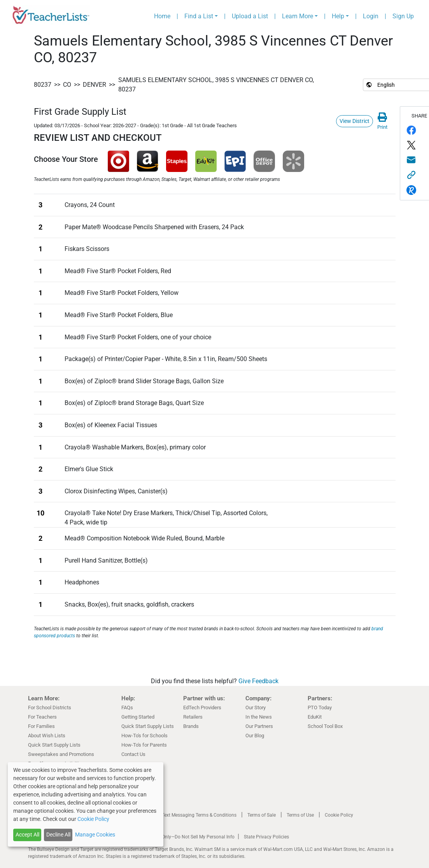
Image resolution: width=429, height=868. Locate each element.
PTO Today (320, 708)
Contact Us (133, 754)
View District (355, 121)
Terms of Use (300, 815)
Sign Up (403, 16)
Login (371, 16)
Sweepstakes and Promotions (61, 754)
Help (338, 16)
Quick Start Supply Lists (54, 745)
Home (162, 16)
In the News (259, 717)
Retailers (193, 717)
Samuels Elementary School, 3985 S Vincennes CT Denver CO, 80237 (216, 85)
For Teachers (42, 717)
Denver (95, 85)
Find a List (199, 16)
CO (67, 85)
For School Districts (50, 708)
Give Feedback (258, 681)
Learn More (298, 16)
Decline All (58, 835)
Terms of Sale (262, 815)
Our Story (256, 708)
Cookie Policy (339, 815)
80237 (43, 85)
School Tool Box (325, 726)
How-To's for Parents (144, 745)
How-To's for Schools (144, 736)
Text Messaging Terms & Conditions (199, 815)
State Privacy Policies (266, 837)
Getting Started (138, 717)
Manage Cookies (95, 835)
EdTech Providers (202, 708)
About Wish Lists (47, 736)
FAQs (127, 708)
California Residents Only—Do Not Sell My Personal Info (177, 837)
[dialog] (86, 804)
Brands (191, 726)
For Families (41, 726)
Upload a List (250, 16)
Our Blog (255, 736)
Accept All (27, 835)
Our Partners (259, 726)
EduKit (315, 717)
